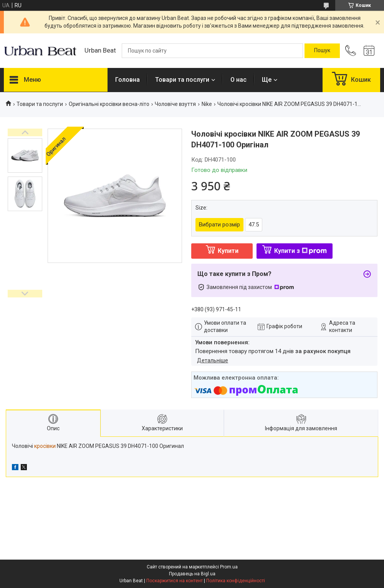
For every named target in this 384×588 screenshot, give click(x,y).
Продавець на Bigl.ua (192, 574)
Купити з (300, 251)
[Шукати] (322, 51)
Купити (228, 251)
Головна (127, 80)
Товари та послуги (182, 80)
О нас (238, 80)
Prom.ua (229, 567)
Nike (207, 104)
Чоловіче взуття (175, 104)
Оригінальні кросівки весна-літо (109, 104)
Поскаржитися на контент (175, 581)
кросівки (45, 446)
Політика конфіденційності (236, 581)
